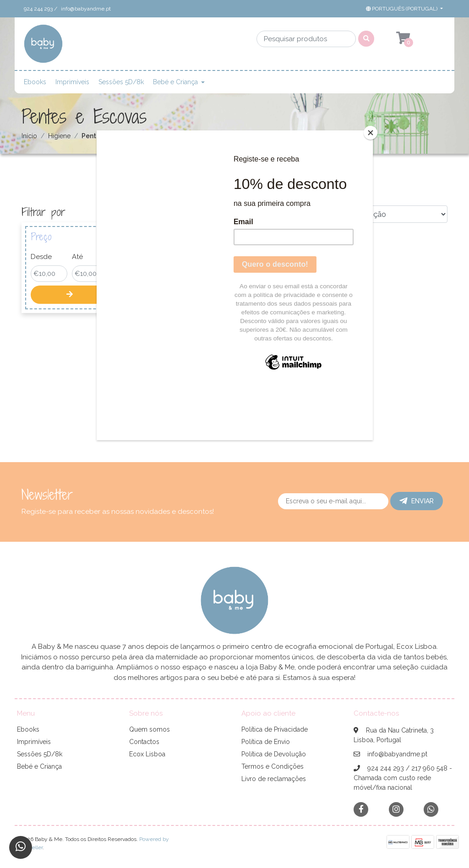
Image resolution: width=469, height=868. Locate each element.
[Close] (371, 133)
